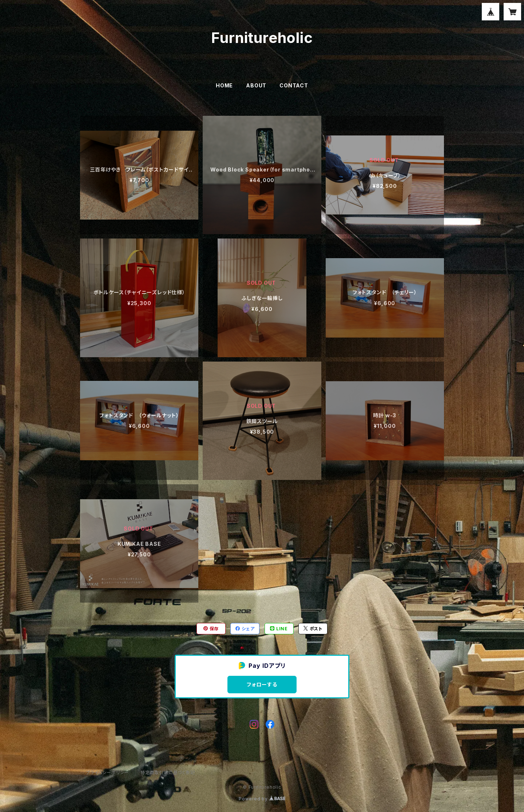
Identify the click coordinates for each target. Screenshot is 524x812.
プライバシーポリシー (107, 772)
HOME (224, 85)
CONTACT (294, 85)
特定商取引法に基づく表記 (168, 772)
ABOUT (256, 85)
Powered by (262, 799)
